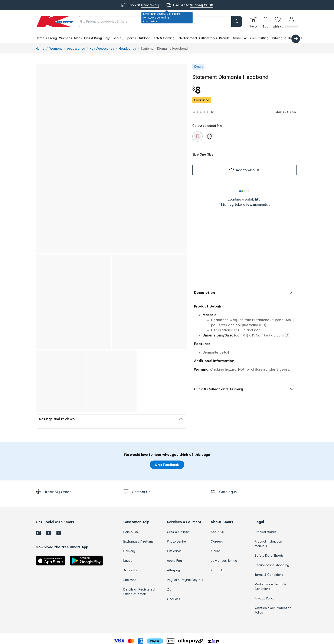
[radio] (197, 136)
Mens (78, 38)
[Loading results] (245, 191)
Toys (107, 38)
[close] (187, 17)
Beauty (118, 38)
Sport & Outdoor (138, 38)
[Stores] (253, 22)
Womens (66, 38)
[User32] (291, 22)
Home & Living (46, 38)
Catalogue (278, 38)
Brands (224, 38)
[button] (167, 38)
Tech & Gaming (163, 38)
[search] (236, 22)
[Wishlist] (277, 22)
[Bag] (265, 22)
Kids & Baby (93, 38)
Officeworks (208, 38)
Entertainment (187, 38)
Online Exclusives (244, 38)
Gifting (264, 38)
